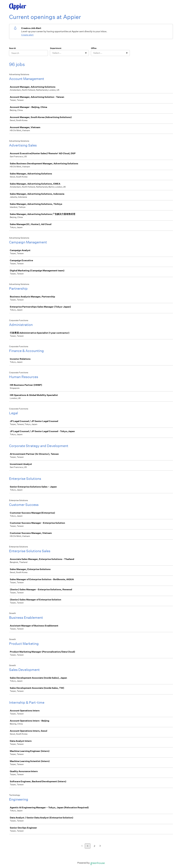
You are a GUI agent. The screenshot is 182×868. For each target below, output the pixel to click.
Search (12, 48)
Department (56, 48)
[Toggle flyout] (86, 53)
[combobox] (53, 53)
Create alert (27, 35)
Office (94, 48)
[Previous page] (82, 846)
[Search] (28, 53)
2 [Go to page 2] (94, 846)
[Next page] (100, 846)
